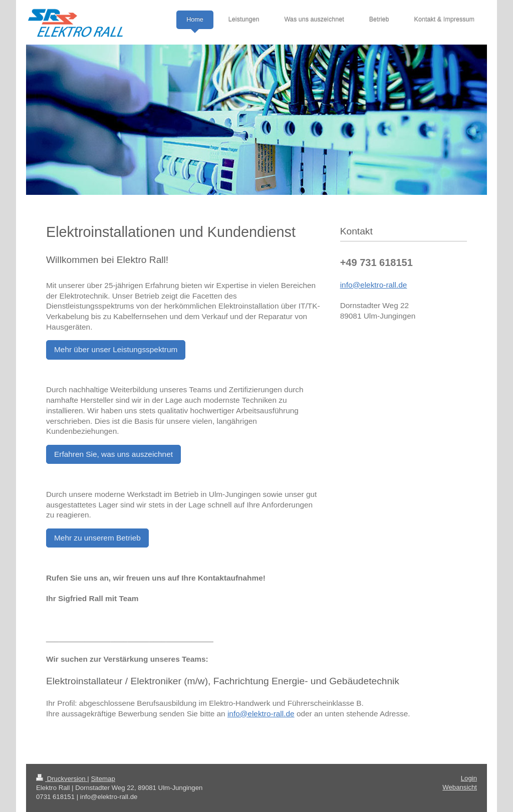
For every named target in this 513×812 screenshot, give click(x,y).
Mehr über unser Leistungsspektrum (116, 349)
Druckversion (62, 779)
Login (469, 778)
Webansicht (460, 787)
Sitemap (103, 779)
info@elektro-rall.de (261, 714)
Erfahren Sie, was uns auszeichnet (113, 454)
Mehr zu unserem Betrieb (97, 538)
